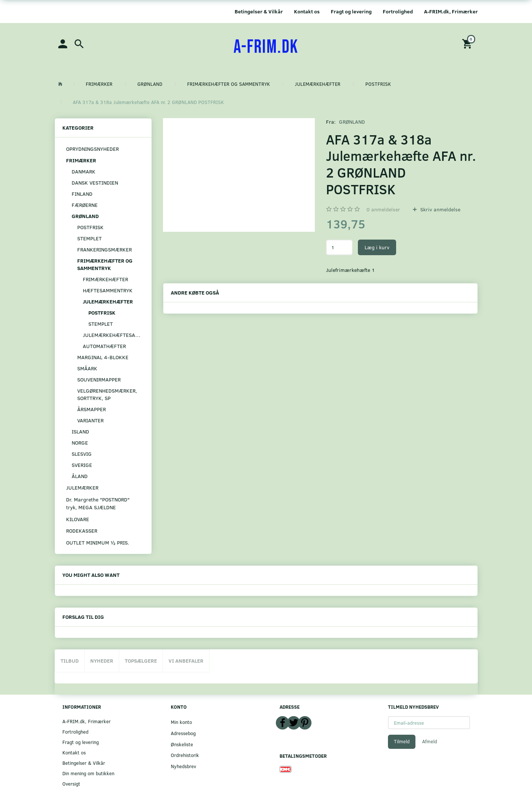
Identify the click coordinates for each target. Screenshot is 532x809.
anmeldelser (383, 209)
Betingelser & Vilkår (259, 11)
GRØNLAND (352, 122)
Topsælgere (141, 661)
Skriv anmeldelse (440, 209)
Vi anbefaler (186, 661)
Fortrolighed (398, 11)
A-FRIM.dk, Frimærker (451, 11)
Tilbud (70, 661)
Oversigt (71, 784)
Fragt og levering (351, 11)
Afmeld (430, 741)
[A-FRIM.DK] (266, 47)
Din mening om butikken (88, 773)
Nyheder (102, 661)
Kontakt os (307, 11)
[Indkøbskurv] (468, 43)
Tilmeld (402, 741)
